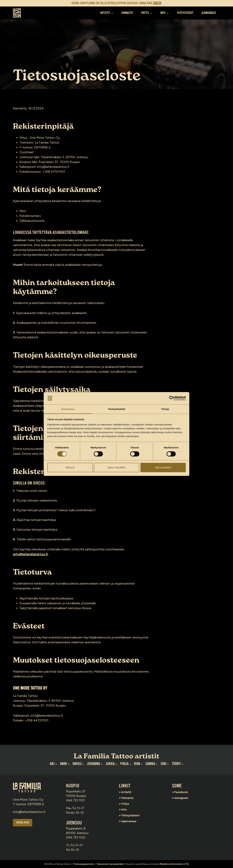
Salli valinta (116, 467)
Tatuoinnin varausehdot (110, 864)
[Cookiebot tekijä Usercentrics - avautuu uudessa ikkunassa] (172, 398)
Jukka (110, 764)
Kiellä (70, 467)
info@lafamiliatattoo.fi (31, 554)
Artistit (127, 792)
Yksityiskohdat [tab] (116, 409)
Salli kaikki (163, 467)
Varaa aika (23, 823)
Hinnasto (127, 13)
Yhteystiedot (185, 13)
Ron (137, 764)
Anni (63, 764)
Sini (164, 764)
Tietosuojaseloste (84, 864)
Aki (52, 764)
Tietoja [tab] (165, 409)
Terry (177, 764)
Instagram (183, 798)
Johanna (93, 764)
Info (125, 809)
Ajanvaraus (209, 13)
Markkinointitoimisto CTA (174, 864)
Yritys (126, 804)
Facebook (182, 792)
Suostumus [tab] (68, 409)
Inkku (77, 764)
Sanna (151, 764)
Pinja (124, 764)
